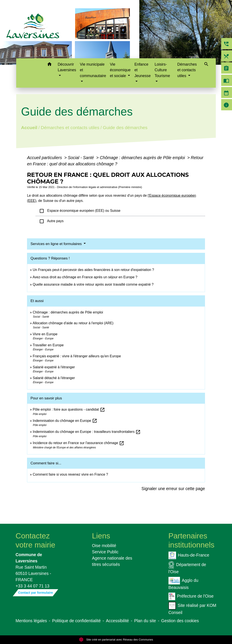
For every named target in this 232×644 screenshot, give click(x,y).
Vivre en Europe (45, 334)
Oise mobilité (104, 546)
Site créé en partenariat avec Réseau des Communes (116, 640)
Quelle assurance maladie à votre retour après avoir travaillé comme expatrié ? (93, 284)
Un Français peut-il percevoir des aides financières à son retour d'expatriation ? (94, 270)
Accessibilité (117, 621)
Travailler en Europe (48, 345)
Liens (101, 536)
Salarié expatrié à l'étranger (54, 367)
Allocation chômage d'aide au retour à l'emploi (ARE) (73, 323)
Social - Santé (81, 158)
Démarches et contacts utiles (70, 127)
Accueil (29, 127)
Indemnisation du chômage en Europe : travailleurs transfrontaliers (87, 432)
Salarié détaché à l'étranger (54, 378)
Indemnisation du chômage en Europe (65, 421)
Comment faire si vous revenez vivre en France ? (71, 474)
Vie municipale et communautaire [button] (93, 70)
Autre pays (51, 221)
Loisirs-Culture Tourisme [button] (162, 70)
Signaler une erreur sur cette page (173, 489)
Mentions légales (31, 621)
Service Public (105, 552)
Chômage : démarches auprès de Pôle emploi (143, 158)
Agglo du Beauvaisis (183, 583)
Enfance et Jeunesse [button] (142, 70)
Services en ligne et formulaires (57, 244)
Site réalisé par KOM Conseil (192, 608)
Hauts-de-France (189, 555)
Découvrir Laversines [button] (67, 67)
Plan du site (145, 621)
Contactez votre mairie (35, 540)
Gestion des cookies (180, 621)
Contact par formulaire (36, 593)
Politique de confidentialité (76, 621)
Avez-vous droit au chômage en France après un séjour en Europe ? (85, 277)
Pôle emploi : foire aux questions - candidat (69, 409)
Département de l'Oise (187, 568)
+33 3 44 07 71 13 (33, 586)
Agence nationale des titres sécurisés (112, 561)
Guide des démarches (125, 127)
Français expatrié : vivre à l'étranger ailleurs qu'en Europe (77, 356)
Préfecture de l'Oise (191, 596)
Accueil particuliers (45, 158)
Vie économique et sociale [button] (120, 70)
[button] (49, 65)
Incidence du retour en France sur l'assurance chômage (79, 443)
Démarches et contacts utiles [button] (187, 70)
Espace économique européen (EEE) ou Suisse (80, 211)
